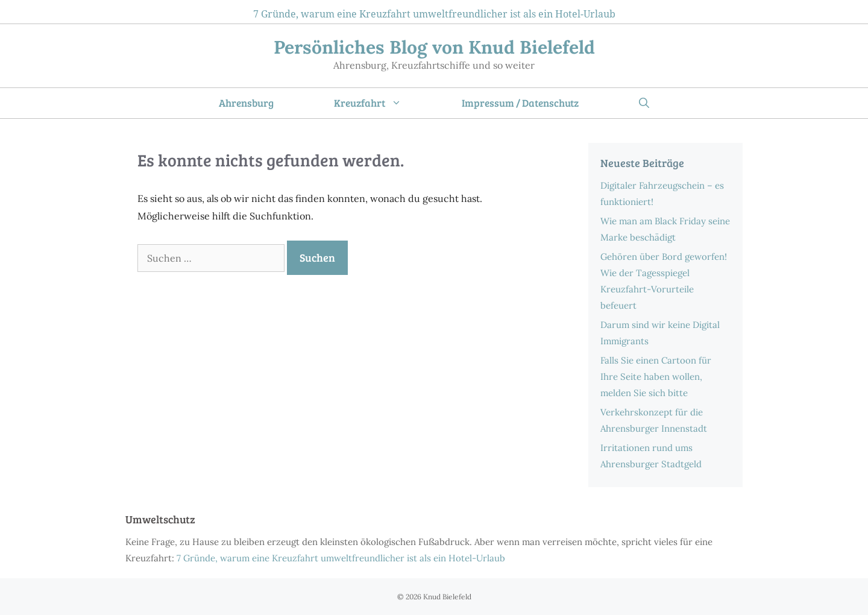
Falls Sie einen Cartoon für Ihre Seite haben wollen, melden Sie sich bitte (656, 377)
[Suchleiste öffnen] (644, 103)
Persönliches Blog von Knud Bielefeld (434, 47)
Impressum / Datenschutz (520, 103)
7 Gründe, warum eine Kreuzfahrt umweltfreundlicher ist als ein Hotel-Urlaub (434, 14)
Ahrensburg (246, 103)
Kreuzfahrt (383, 103)
